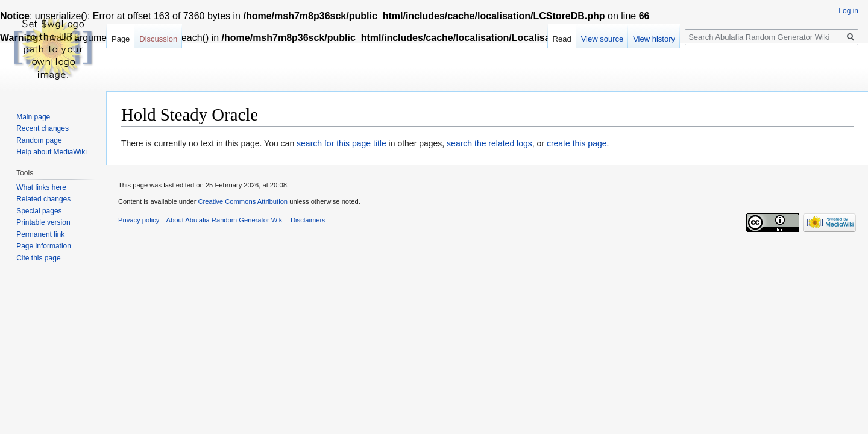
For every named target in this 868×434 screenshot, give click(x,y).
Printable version (43, 222)
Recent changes (42, 128)
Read (562, 39)
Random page (39, 140)
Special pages (39, 211)
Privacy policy (139, 220)
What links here (41, 187)
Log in (848, 11)
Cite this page (38, 258)
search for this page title (341, 143)
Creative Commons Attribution (243, 201)
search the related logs (489, 143)
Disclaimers (308, 220)
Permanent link (40, 234)
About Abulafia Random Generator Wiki (225, 220)
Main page (33, 117)
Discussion (158, 39)
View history (654, 39)
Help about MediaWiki (52, 152)
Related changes (43, 199)
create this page (577, 143)
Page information (44, 246)
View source (602, 39)
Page (121, 39)
